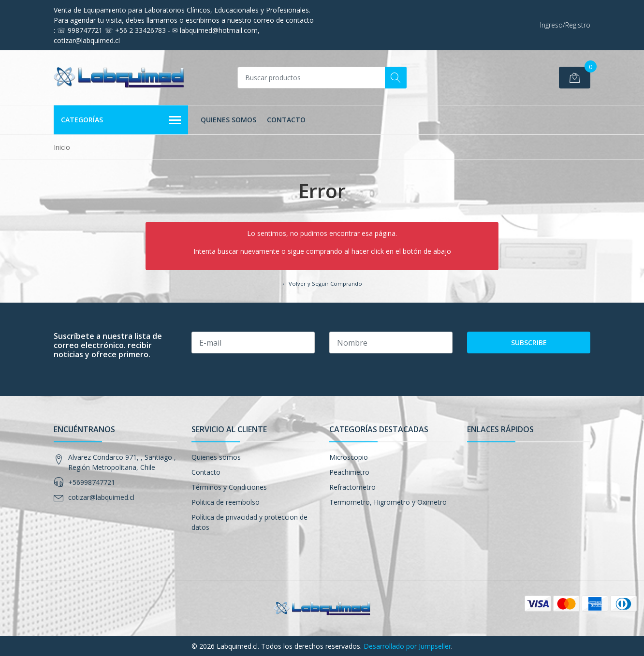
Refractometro (352, 487)
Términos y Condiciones (229, 487)
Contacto (286, 120)
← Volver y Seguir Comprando (322, 284)
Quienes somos (228, 120)
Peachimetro (349, 472)
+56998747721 (92, 482)
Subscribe (529, 343)
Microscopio (349, 457)
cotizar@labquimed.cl (101, 497)
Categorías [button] (121, 120)
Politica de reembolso (226, 502)
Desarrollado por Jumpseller (407, 646)
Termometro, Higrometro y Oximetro (388, 502)
